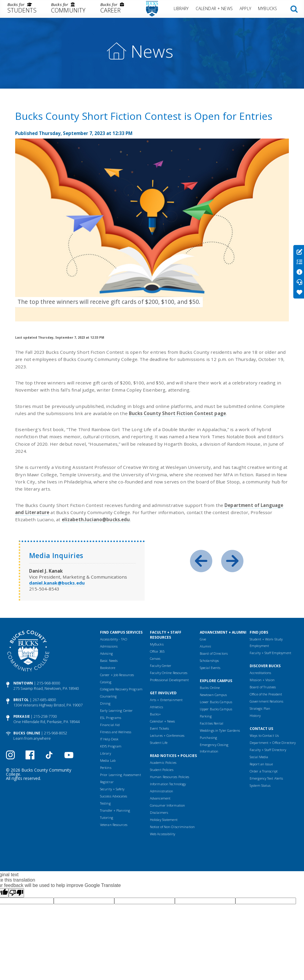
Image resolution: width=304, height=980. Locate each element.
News (152, 51)
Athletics (156, 707)
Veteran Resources (114, 825)
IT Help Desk (109, 739)
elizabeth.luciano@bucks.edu (96, 519)
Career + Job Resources (117, 675)
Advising (106, 653)
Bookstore (108, 668)
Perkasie (22, 716)
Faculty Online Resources (169, 673)
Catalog (106, 682)
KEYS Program (111, 746)
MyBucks (267, 8)
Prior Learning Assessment (121, 775)
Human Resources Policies (170, 777)
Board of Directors (214, 653)
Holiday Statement (164, 820)
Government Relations (266, 701)
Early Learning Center (116, 710)
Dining (105, 703)
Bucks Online (27, 733)
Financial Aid (110, 725)
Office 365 (157, 651)
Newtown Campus (213, 695)
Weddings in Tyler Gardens (220, 730)
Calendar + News (214, 8)
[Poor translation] (16, 893)
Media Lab (108, 760)
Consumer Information (167, 805)
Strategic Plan (260, 708)
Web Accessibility (163, 834)
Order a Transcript (264, 771)
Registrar (107, 782)
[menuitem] (22, 9)
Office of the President (266, 694)
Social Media (259, 757)
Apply (245, 8)
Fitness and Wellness (116, 732)
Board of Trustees (263, 687)
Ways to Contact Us (264, 735)
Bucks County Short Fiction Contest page (177, 413)
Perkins (106, 768)
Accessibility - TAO (114, 639)
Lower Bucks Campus (216, 702)
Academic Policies (163, 763)
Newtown (23, 683)
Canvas (155, 658)
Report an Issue (261, 764)
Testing (105, 803)
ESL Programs (111, 718)
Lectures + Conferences (167, 735)
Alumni (206, 646)
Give (203, 639)
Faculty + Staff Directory (268, 750)
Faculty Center (161, 666)
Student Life (159, 743)
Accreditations (261, 673)
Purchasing (208, 738)
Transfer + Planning (115, 810)
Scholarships (209, 661)
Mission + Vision (262, 680)
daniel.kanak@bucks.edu (57, 583)
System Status (260, 785)
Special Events (210, 668)
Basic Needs (109, 661)
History (255, 716)
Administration (162, 791)
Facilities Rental (212, 723)
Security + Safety (112, 789)
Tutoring (107, 818)
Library (181, 8)
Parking (206, 716)
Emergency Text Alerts (266, 778)
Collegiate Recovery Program (121, 689)
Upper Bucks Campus (216, 709)
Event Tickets (159, 728)
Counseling (108, 696)
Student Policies (162, 770)
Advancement (160, 798)
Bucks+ (156, 714)
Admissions (109, 646)
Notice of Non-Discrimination (172, 827)
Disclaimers (159, 812)
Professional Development (170, 680)
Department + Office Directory (273, 743)
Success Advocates (114, 796)
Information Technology (168, 784)
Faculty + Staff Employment (270, 653)
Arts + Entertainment (166, 700)
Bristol (21, 700)
